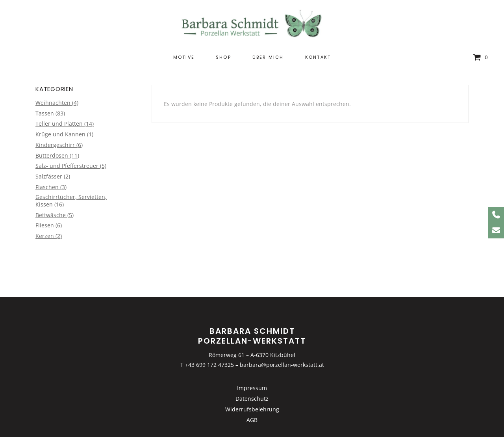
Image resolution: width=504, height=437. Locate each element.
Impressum (252, 388)
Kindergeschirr (55, 145)
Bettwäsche (51, 215)
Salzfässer (49, 176)
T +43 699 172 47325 (207, 365)
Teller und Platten (59, 124)
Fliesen (45, 225)
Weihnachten (53, 103)
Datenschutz (252, 399)
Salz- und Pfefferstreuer (67, 166)
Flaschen (47, 187)
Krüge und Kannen (60, 134)
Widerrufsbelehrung (252, 409)
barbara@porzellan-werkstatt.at (282, 365)
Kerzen (45, 236)
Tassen (45, 113)
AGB (252, 420)
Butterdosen (52, 155)
